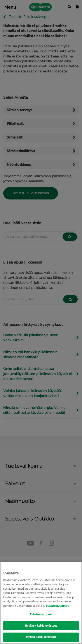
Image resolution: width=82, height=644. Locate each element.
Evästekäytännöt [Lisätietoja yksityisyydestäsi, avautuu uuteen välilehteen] (57, 606)
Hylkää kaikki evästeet (41, 637)
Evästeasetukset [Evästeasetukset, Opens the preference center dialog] (41, 615)
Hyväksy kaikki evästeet (41, 626)
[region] (41, 603)
